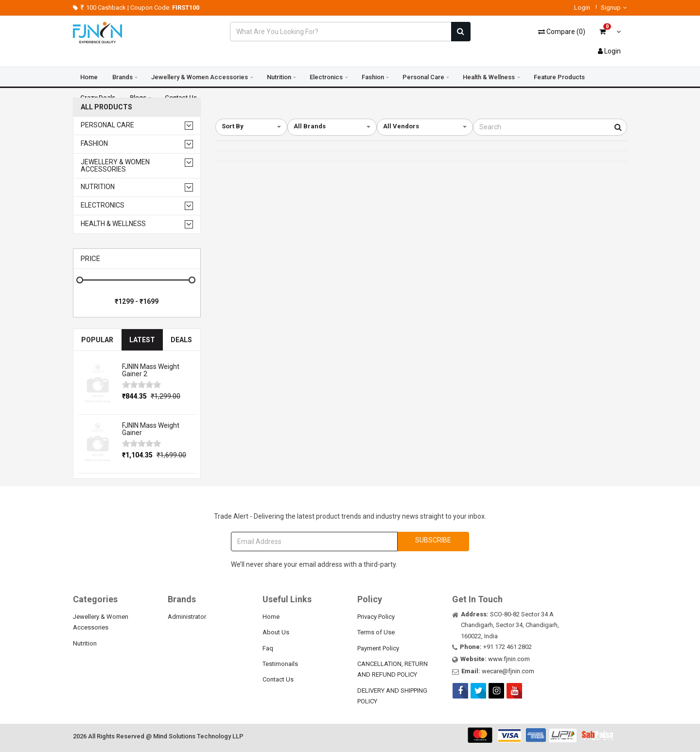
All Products (106, 107)
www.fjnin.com (509, 659)
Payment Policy (378, 648)
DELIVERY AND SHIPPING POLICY (392, 696)
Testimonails (280, 664)
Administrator (187, 617)
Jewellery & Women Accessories (200, 77)
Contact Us (278, 679)
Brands (122, 77)
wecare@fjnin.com (508, 671)
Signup (614, 8)
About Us (276, 632)
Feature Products (559, 77)
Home (89, 77)
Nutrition (279, 77)
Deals (181, 340)
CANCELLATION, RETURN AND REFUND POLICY (393, 669)
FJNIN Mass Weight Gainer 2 (151, 370)
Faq (268, 648)
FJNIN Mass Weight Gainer (151, 429)
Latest (142, 340)
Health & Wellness (489, 77)
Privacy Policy (376, 617)
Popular (97, 340)
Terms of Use (376, 632)
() (562, 32)
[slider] (141, 385)
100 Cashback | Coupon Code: (136, 8)
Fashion (373, 77)
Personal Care (423, 77)
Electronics (326, 77)
